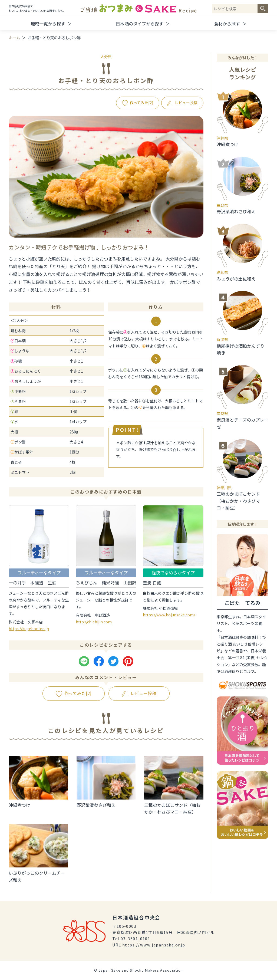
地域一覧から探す (48, 24)
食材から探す (227, 24)
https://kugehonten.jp (29, 629)
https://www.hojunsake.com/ (169, 615)
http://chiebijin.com (94, 622)
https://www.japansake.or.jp (154, 945)
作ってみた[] (141, 103)
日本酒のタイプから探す (140, 24)
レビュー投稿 (186, 103)
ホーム (14, 38)
